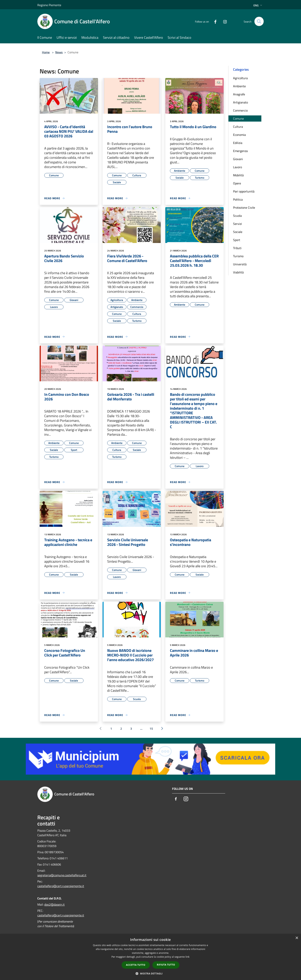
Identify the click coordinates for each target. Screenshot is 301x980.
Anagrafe (239, 94)
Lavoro (237, 167)
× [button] (297, 938)
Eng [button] (258, 5)
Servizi (237, 224)
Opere (237, 183)
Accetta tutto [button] (136, 965)
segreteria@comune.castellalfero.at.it (62, 875)
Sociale (238, 232)
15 (151, 729)
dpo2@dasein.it (54, 904)
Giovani (238, 159)
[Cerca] (259, 21)
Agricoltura (240, 78)
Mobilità (238, 175)
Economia (239, 135)
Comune (238, 119)
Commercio (240, 110)
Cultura (238, 127)
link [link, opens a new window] (188, 957)
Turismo (238, 256)
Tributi (237, 248)
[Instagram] (223, 21)
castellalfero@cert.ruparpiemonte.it (61, 886)
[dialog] (150, 957)
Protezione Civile (244, 208)
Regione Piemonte (49, 5)
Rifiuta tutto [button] (166, 965)
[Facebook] (214, 21)
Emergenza (240, 151)
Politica (238, 199)
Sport (237, 240)
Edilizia (238, 143)
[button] (150, 973)
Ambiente (239, 86)
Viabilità (238, 272)
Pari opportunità (244, 191)
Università (240, 264)
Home (46, 52)
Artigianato (240, 102)
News (59, 52)
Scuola (237, 216)
